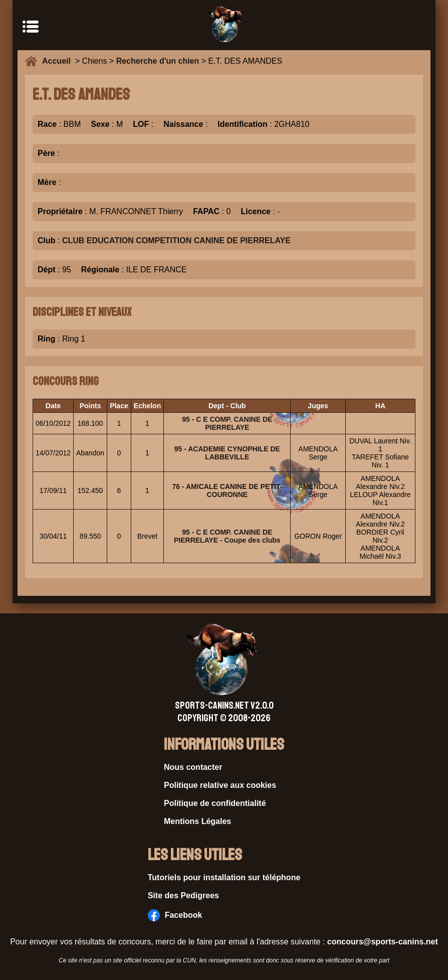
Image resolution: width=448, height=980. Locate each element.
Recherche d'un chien (158, 61)
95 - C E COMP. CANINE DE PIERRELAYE (227, 423)
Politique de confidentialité (215, 803)
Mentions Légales (197, 821)
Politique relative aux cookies (220, 785)
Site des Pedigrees (183, 895)
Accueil (59, 61)
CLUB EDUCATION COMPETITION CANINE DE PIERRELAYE (176, 240)
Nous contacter (193, 767)
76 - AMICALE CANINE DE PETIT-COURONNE (227, 491)
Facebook (175, 915)
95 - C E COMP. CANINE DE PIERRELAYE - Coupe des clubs (227, 536)
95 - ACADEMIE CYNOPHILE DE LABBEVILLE (227, 453)
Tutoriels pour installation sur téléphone (224, 877)
